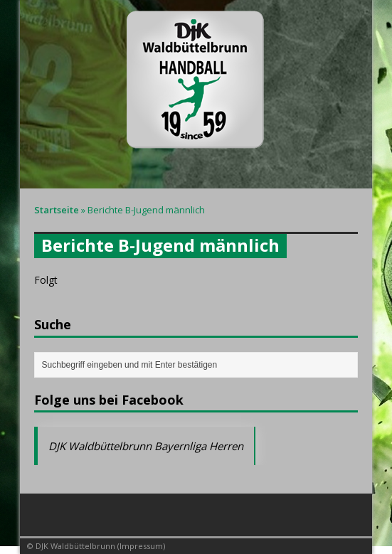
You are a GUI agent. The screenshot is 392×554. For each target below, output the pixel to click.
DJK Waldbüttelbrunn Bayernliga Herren (146, 446)
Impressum (141, 546)
